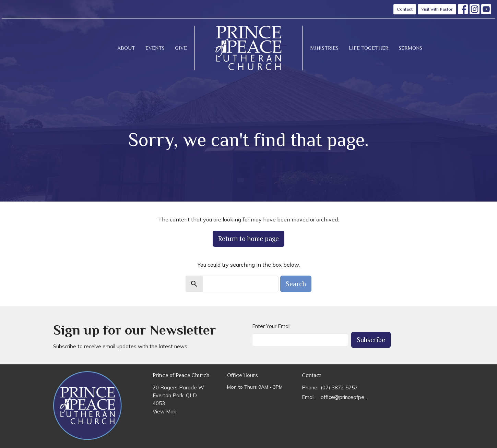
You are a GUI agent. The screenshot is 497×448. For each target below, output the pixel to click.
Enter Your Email (271, 326)
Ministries (324, 48)
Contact (405, 9)
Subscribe (371, 340)
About (126, 48)
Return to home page (249, 239)
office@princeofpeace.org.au (345, 397)
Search (296, 284)
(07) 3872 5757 (339, 388)
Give (181, 48)
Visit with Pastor (437, 9)
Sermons (410, 48)
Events (155, 48)
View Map (165, 411)
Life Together (369, 48)
